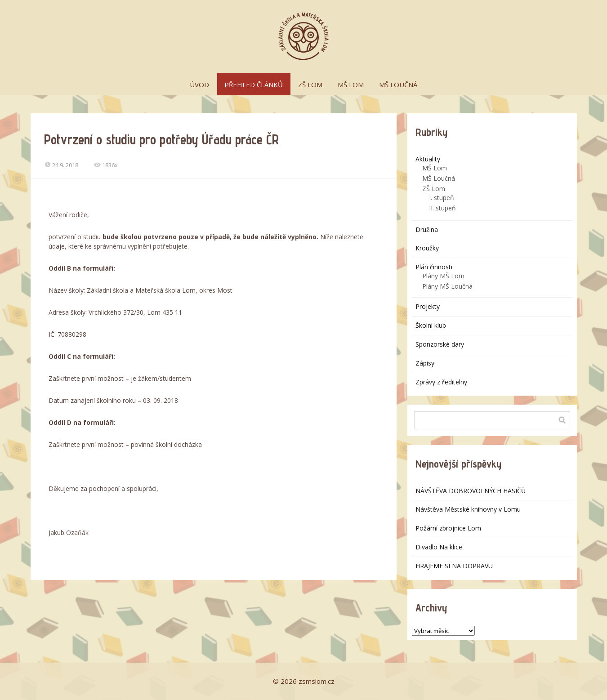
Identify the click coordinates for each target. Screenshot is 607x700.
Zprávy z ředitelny (441, 382)
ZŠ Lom (434, 189)
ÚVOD (199, 85)
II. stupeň (442, 208)
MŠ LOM (351, 85)
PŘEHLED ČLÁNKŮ (254, 85)
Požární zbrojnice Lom (448, 528)
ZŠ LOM (310, 85)
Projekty (428, 306)
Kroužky (427, 248)
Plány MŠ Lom (443, 276)
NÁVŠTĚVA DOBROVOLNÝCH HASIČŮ (471, 491)
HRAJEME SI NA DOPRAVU (454, 566)
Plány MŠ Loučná (447, 286)
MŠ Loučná (439, 178)
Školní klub (431, 325)
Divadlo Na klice (439, 547)
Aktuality (428, 159)
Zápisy (425, 363)
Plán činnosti (434, 267)
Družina (427, 230)
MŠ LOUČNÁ (398, 85)
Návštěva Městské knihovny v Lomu (468, 509)
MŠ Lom (435, 168)
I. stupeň (442, 198)
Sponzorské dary (440, 344)
